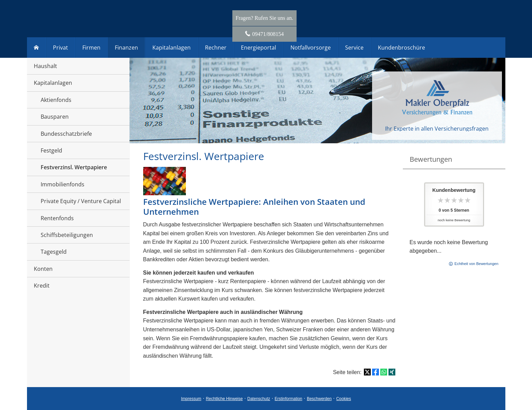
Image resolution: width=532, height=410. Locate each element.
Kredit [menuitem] (42, 286)
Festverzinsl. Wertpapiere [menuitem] (74, 167)
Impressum (191, 399)
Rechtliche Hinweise (224, 399)
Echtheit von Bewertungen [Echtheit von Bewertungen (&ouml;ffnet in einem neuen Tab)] (476, 264)
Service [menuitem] (354, 48)
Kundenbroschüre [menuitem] (401, 48)
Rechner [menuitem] (216, 48)
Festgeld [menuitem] (51, 150)
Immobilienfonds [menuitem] (63, 184)
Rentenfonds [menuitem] (57, 218)
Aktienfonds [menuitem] (56, 100)
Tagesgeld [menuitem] (54, 252)
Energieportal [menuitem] (258, 48)
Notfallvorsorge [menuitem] (311, 48)
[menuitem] (36, 48)
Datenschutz (259, 399)
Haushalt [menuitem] (45, 66)
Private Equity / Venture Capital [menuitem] (81, 201)
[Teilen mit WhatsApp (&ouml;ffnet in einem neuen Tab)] (384, 372)
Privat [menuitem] (60, 48)
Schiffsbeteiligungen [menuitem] (67, 235)
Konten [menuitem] (43, 269)
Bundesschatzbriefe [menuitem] (66, 134)
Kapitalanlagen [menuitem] (53, 83)
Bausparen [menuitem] (55, 117)
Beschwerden (319, 399)
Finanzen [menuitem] (126, 48)
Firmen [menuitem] (91, 48)
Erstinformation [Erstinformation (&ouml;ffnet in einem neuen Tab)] (289, 399)
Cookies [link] (344, 399)
